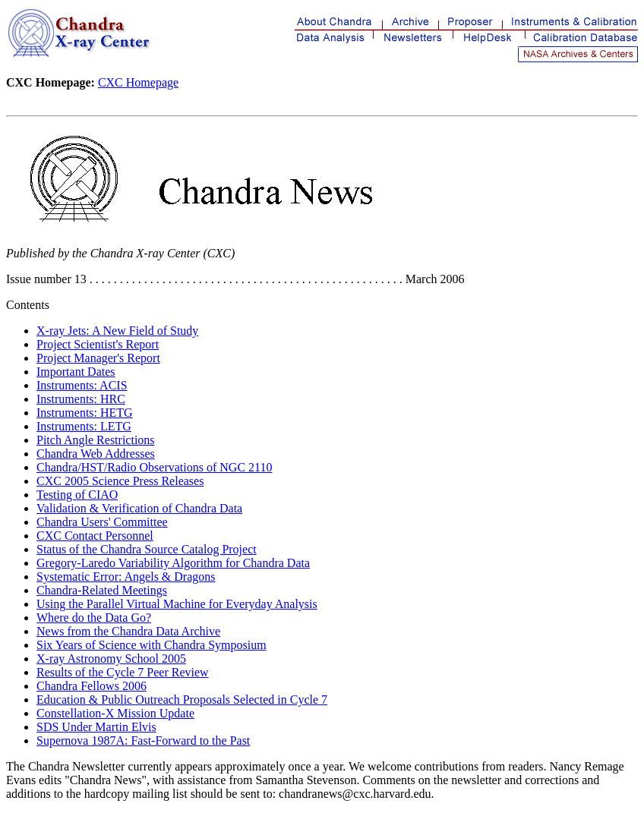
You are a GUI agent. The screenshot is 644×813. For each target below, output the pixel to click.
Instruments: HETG (85, 413)
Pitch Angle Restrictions (96, 440)
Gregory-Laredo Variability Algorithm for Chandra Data (173, 563)
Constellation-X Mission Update (115, 713)
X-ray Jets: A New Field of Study (117, 331)
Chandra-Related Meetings (102, 590)
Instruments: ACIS (82, 385)
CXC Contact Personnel (95, 536)
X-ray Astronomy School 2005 (111, 659)
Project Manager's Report (98, 358)
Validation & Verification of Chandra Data (139, 508)
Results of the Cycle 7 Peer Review (123, 672)
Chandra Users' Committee (102, 522)
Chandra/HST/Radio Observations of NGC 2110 (154, 467)
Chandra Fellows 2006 (92, 686)
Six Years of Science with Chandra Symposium (152, 645)
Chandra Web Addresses (96, 454)
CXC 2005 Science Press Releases (120, 481)
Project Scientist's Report (98, 344)
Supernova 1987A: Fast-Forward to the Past (143, 741)
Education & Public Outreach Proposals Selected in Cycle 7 (182, 700)
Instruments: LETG (84, 426)
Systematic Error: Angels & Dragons (126, 577)
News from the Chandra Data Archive (128, 631)
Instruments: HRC (81, 399)
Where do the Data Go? (94, 618)
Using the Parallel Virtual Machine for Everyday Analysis (177, 604)
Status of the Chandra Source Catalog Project (147, 549)
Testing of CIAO (77, 495)
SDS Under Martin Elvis (96, 727)
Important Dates (76, 372)
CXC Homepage (138, 82)
